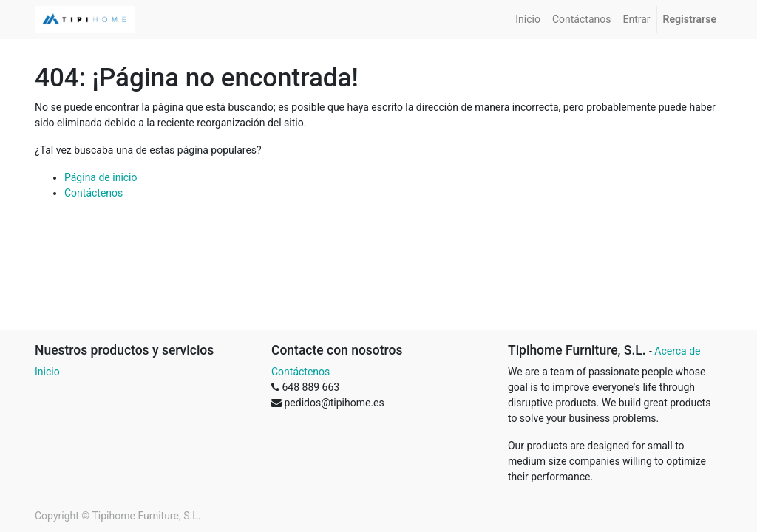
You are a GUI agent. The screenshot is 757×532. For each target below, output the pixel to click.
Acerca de (677, 351)
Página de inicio (101, 177)
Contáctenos (94, 193)
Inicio (47, 372)
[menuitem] (528, 20)
